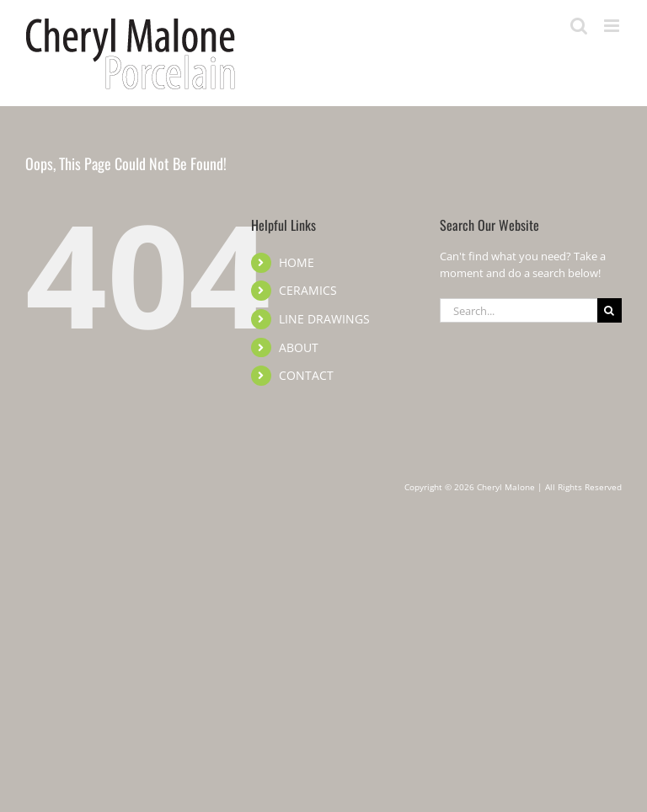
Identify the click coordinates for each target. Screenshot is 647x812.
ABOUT (299, 347)
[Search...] (519, 310)
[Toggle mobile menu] (613, 26)
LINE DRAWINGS (324, 319)
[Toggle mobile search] (579, 26)
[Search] (610, 310)
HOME (297, 262)
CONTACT (306, 375)
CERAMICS (308, 290)
